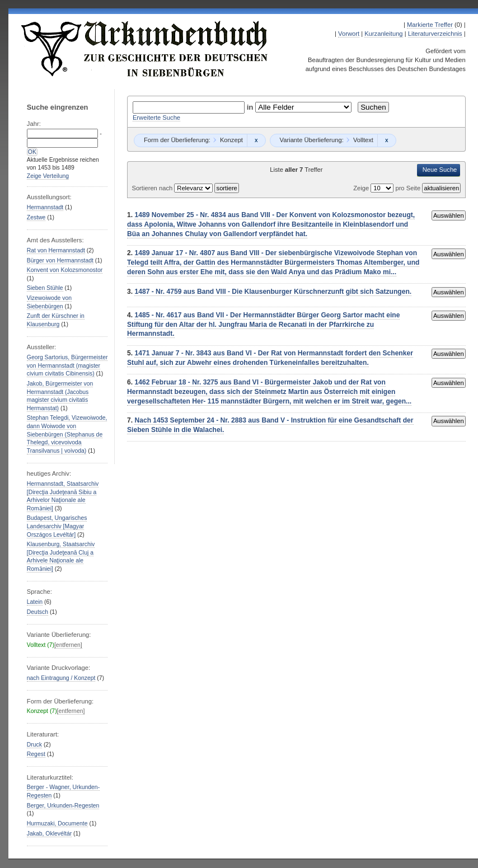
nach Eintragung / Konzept (61, 678)
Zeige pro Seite (388, 188)
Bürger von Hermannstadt (60, 261)
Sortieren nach (153, 188)
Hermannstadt (45, 207)
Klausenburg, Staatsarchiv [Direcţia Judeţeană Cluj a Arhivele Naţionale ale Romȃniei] (61, 557)
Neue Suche (440, 170)
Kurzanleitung (383, 34)
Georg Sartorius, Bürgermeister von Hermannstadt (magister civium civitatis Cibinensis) (67, 365)
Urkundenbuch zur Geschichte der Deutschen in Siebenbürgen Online (145, 49)
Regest (36, 754)
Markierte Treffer (430, 25)
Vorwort (349, 34)
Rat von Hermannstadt (56, 250)
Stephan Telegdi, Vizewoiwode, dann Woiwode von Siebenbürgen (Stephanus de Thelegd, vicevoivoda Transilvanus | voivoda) (67, 434)
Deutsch (38, 612)
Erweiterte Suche (156, 118)
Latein (35, 602)
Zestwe (36, 217)
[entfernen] (68, 645)
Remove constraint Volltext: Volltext (386, 140)
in (251, 107)
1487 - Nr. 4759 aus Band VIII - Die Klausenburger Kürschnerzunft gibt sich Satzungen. (273, 292)
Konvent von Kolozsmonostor (65, 270)
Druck (34, 745)
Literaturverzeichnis (435, 34)
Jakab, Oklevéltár (49, 834)
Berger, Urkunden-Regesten (63, 806)
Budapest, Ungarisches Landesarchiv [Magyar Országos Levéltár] (57, 526)
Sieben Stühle (45, 288)
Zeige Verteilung (48, 176)
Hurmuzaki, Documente (57, 824)
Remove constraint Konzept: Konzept (256, 140)
